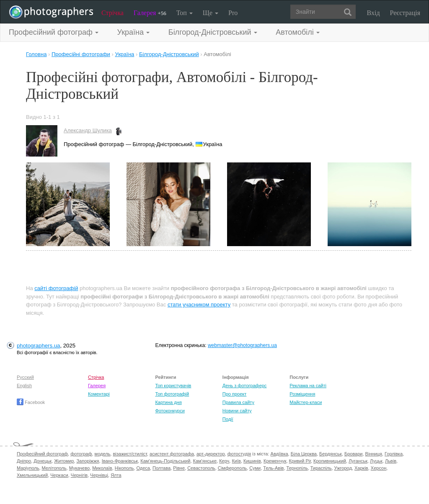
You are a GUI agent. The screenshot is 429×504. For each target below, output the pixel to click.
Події (228, 419)
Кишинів (252, 461)
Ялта (116, 475)
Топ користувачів (173, 386)
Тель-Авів (273, 468)
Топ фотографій (172, 394)
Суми (255, 468)
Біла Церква (304, 454)
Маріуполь (28, 468)
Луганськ (358, 461)
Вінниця (374, 454)
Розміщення (302, 394)
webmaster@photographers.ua (242, 345)
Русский (25, 377)
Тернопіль (297, 468)
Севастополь (201, 468)
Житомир (64, 461)
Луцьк (376, 461)
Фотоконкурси (170, 411)
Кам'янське (205, 461)
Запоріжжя (88, 461)
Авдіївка (279, 454)
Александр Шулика (88, 130)
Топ (185, 13)
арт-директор (211, 454)
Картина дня (168, 402)
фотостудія (239, 454)
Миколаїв (102, 468)
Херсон (379, 468)
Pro (233, 13)
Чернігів (79, 475)
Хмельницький (32, 475)
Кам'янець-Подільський (165, 461)
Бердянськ (331, 454)
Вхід (373, 13)
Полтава (162, 468)
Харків (361, 468)
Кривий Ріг (300, 461)
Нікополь (124, 468)
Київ (236, 461)
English (24, 386)
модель (103, 454)
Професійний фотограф (42, 454)
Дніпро (24, 461)
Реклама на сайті (308, 386)
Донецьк (43, 461)
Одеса (143, 468)
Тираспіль (321, 468)
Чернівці (99, 475)
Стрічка (112, 13)
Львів (391, 461)
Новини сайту (237, 411)
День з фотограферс (245, 386)
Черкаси (59, 475)
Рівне (179, 468)
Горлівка (394, 454)
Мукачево (79, 468)
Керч (224, 461)
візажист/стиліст (130, 454)
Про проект (234, 394)
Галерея (150, 13)
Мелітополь (54, 468)
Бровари (354, 454)
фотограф (81, 454)
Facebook (31, 402)
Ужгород (343, 468)
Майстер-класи (306, 402)
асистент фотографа (172, 454)
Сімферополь (232, 468)
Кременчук (275, 461)
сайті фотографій (56, 288)
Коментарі (99, 394)
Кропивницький (330, 461)
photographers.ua (38, 346)
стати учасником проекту (199, 305)
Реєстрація (405, 13)
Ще (211, 13)
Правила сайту (238, 402)
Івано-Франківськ (120, 461)
